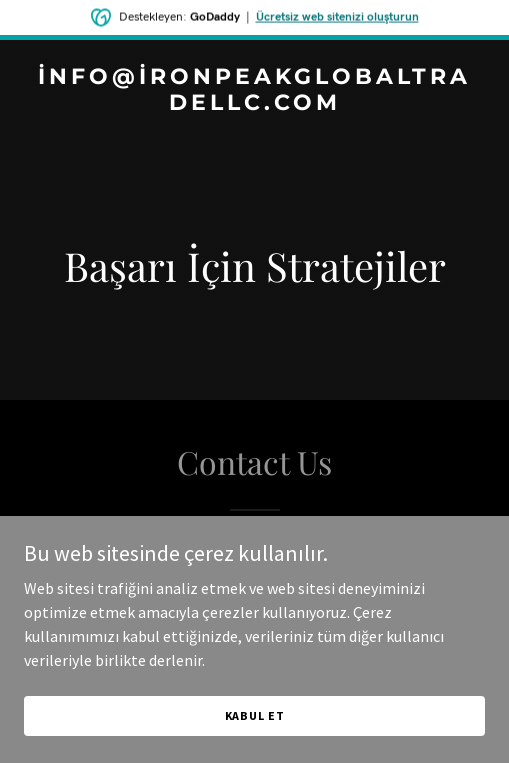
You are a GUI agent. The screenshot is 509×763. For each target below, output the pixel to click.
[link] (254, 104)
